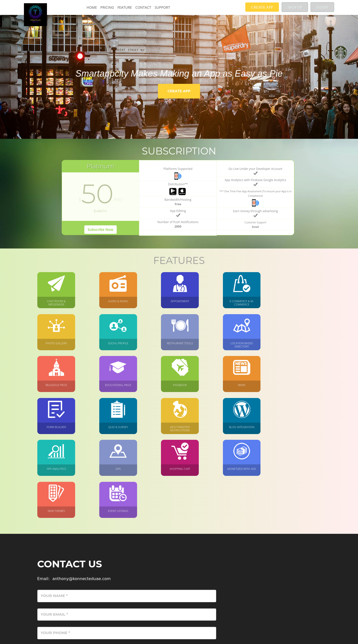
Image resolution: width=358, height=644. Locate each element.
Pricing (107, 7)
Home (92, 7)
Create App (261, 7)
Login (322, 7)
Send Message (296, 597)
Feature (124, 7)
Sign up (294, 7)
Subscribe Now (100, 238)
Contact (143, 7)
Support (162, 7)
